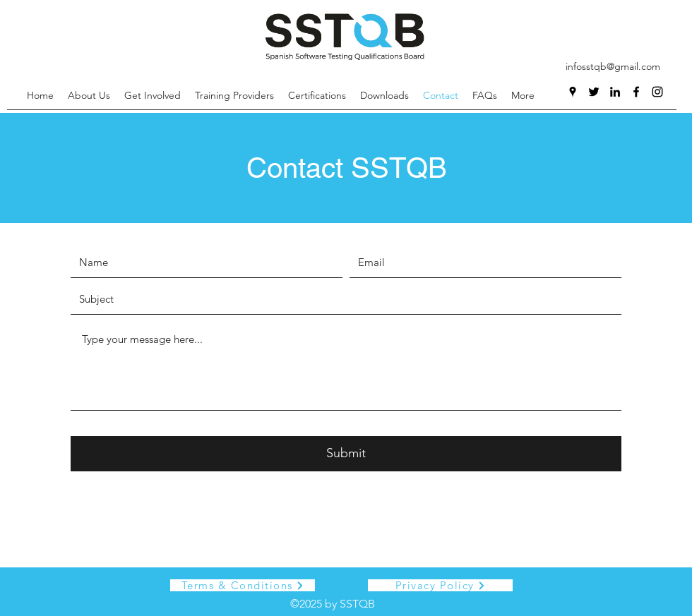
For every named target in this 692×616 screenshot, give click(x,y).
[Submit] (346, 454)
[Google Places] (573, 92)
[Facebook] (636, 92)
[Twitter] (594, 92)
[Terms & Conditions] (243, 585)
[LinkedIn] (615, 92)
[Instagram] (657, 92)
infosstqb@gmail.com (613, 66)
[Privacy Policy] (440, 585)
